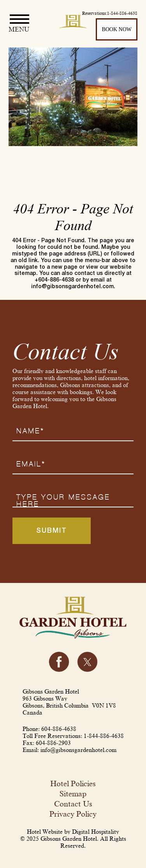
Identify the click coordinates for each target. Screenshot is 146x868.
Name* (30, 431)
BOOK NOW (117, 29)
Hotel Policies (73, 783)
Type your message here (63, 501)
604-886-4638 (59, 729)
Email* (31, 464)
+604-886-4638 (54, 280)
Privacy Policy (73, 814)
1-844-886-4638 (104, 736)
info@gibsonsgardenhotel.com (72, 287)
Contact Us (73, 804)
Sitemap (73, 794)
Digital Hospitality (96, 832)
